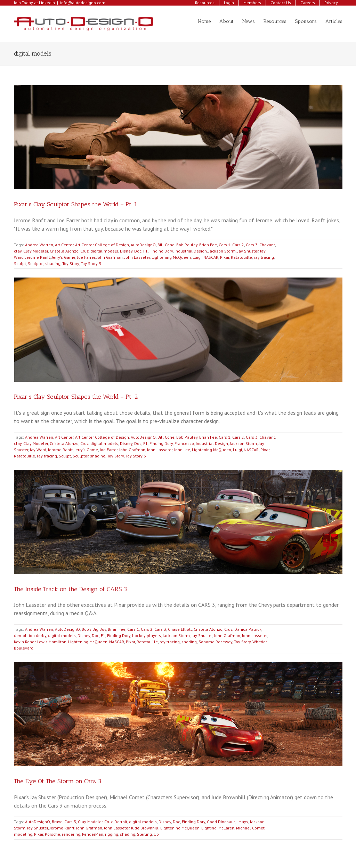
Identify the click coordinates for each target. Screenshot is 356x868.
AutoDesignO (143, 245)
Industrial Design (191, 251)
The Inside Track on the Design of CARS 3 (70, 589)
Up (156, 834)
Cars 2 (238, 245)
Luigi (197, 257)
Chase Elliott (180, 629)
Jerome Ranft (38, 257)
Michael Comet (250, 828)
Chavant (267, 245)
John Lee (182, 450)
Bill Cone (166, 245)
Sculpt (20, 263)
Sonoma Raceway (215, 642)
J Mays (242, 822)
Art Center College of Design (102, 245)
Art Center (64, 245)
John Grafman (110, 257)
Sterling (144, 834)
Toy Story (71, 263)
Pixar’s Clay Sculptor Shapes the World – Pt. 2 (76, 397)
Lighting (209, 828)
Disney (126, 251)
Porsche (52, 834)
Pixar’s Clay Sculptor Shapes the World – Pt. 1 (75, 204)
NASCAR (211, 257)
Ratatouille (241, 257)
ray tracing (264, 257)
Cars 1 (225, 245)
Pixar (225, 257)
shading (53, 263)
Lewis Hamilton (52, 642)
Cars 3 (252, 245)
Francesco (184, 443)
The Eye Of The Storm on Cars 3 (58, 781)
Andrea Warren (39, 245)
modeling (23, 834)
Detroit (121, 822)
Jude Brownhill (145, 828)
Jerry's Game (64, 257)
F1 (145, 251)
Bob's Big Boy (94, 629)
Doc (138, 251)
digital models (104, 251)
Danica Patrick (248, 629)
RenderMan (93, 834)
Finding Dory (161, 251)
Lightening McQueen (171, 257)
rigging (112, 834)
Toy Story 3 (91, 263)
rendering (71, 834)
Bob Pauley (187, 245)
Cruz (84, 251)
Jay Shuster (248, 251)
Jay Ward (38, 450)
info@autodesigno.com (83, 3)
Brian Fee (208, 245)
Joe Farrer (86, 257)
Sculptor (36, 263)
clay (18, 251)
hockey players (147, 635)
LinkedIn (47, 3)
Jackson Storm (222, 251)
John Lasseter (137, 257)
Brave (57, 822)
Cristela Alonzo (64, 251)
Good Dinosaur (221, 822)
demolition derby (30, 635)
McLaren (226, 828)
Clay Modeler (36, 251)
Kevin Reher (25, 642)
